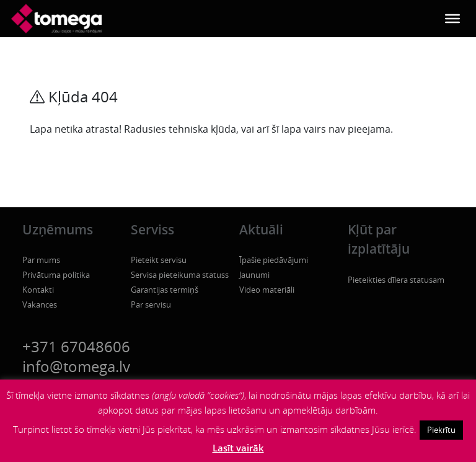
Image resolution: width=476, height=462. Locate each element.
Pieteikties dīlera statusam (396, 280)
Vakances (40, 304)
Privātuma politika (56, 275)
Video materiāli (267, 290)
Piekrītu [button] (441, 430)
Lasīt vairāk (238, 448)
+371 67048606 (76, 346)
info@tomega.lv (76, 366)
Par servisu (151, 304)
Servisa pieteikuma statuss (180, 275)
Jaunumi (254, 275)
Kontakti (38, 290)
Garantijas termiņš (165, 290)
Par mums (41, 260)
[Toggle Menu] (452, 19)
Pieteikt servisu (159, 260)
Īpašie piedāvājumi (274, 260)
